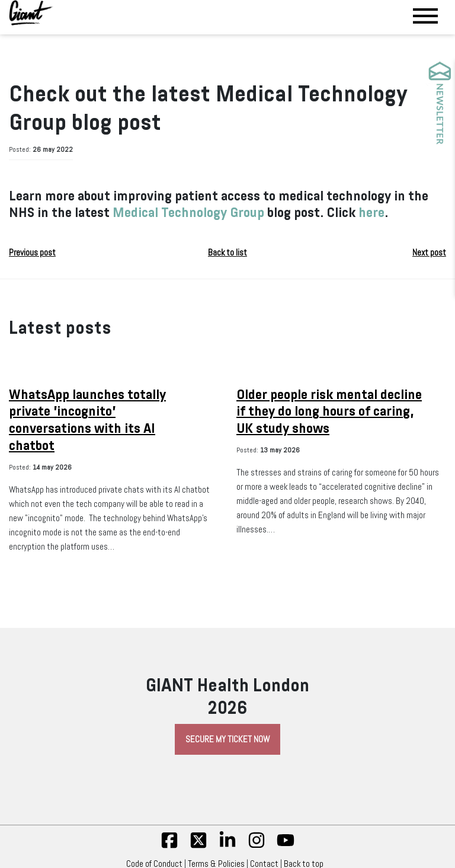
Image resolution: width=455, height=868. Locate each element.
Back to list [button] (227, 253)
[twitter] (198, 846)
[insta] (257, 846)
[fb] (169, 846)
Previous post (32, 253)
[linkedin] (227, 846)
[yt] (286, 846)
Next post (429, 253)
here (371, 213)
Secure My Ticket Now (227, 739)
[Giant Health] (31, 13)
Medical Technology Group (187, 213)
